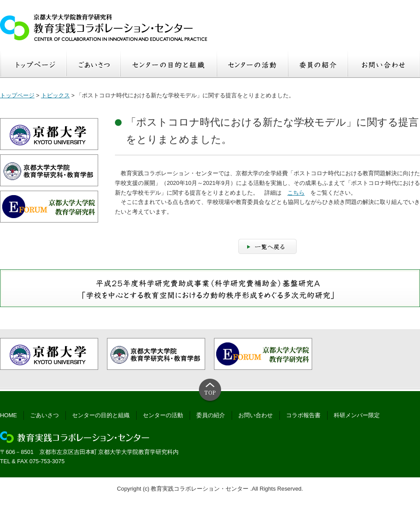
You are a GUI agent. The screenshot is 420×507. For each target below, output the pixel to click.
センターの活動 (163, 415)
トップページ (17, 95)
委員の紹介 (211, 415)
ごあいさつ (44, 415)
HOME (8, 415)
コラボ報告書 (303, 415)
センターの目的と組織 (101, 415)
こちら (296, 193)
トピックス (55, 95)
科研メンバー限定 (357, 415)
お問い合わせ (256, 415)
